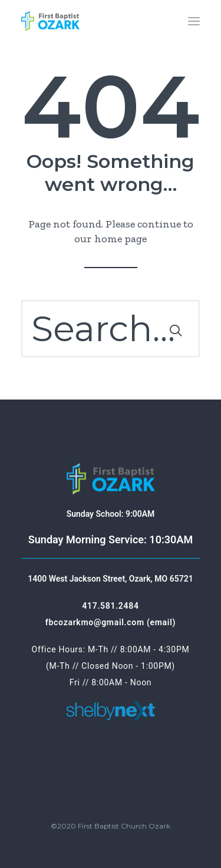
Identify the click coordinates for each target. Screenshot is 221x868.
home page (121, 239)
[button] (194, 21)
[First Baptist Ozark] (50, 21)
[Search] (111, 329)
